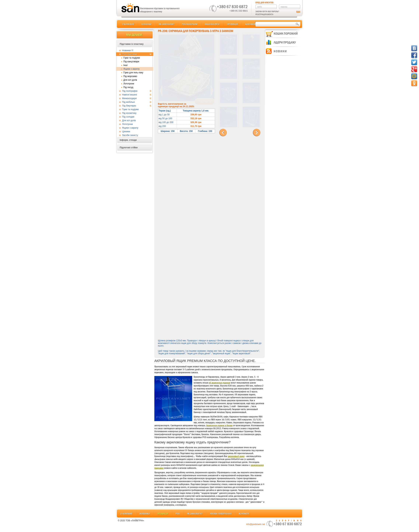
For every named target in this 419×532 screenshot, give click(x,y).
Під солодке (128, 117)
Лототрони (129, 84)
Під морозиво (130, 76)
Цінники (126, 132)
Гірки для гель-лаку (133, 73)
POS (178, 514)
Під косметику (129, 113)
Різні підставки (137, 54)
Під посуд (128, 87)
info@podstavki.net (256, 524)
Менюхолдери (137, 98)
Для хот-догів (130, 80)
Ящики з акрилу (131, 69)
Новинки (146, 24)
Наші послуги (212, 24)
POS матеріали (190, 24)
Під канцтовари (131, 62)
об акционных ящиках (219, 383)
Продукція (232, 24)
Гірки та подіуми (132, 58)
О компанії (128, 24)
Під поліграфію (137, 91)
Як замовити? (167, 24)
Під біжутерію (137, 106)
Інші (125, 65)
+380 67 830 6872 (232, 7)
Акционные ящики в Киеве (219, 425)
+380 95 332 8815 (239, 11)
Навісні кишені (137, 95)
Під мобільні (137, 102)
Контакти (250, 24)
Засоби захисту (130, 135)
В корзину (205, 102)
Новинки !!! (128, 50)
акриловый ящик (236, 456)
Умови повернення (221, 514)
